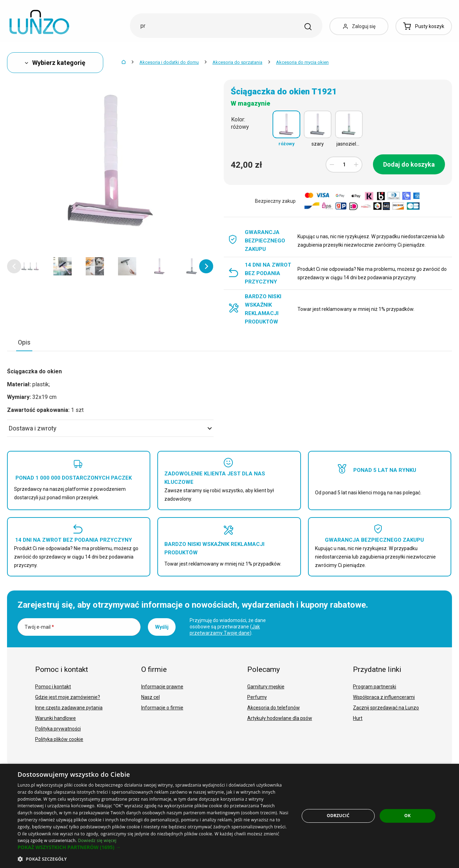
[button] (14, 266)
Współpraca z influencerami (384, 697)
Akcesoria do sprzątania (237, 62)
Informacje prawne (162, 687)
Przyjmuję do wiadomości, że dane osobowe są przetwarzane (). (228, 627)
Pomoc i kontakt (53, 687)
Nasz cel (150, 697)
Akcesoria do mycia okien (302, 62)
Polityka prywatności (58, 729)
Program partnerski (375, 687)
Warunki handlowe (55, 718)
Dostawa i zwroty (110, 428)
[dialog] (230, 816)
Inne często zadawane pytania (69, 708)
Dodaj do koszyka (409, 164)
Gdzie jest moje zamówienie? (68, 697)
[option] (30, 266)
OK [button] (407, 816)
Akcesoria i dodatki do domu (169, 62)
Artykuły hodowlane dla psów (280, 718)
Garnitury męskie (266, 687)
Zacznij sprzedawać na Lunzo (386, 708)
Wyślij (162, 627)
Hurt (358, 718)
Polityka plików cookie (59, 739)
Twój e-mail (39, 627)
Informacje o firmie (162, 708)
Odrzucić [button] (338, 816)
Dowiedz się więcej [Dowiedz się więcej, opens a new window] (97, 840)
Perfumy (257, 697)
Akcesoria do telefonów (274, 708)
